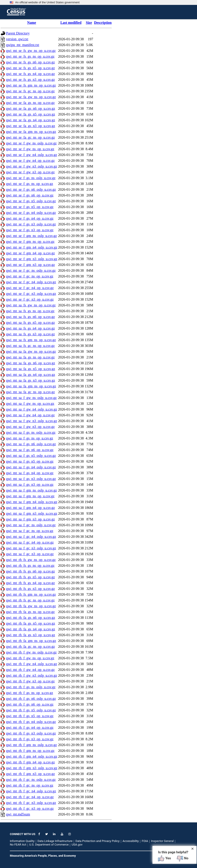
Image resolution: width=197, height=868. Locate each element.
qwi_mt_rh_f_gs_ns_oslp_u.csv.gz (31, 687)
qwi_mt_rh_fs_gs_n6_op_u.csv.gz (30, 571)
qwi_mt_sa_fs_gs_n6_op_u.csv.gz (30, 317)
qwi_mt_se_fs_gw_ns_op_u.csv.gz (31, 51)
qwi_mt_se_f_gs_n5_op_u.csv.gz (30, 207)
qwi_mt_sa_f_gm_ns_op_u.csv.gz (30, 496)
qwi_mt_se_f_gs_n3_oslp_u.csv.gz (31, 224)
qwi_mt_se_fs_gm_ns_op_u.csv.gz (31, 85)
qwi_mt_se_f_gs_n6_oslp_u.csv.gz (31, 189)
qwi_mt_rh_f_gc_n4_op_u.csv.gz (30, 797)
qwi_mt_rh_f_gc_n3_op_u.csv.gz (30, 808)
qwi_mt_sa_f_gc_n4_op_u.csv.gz (30, 542)
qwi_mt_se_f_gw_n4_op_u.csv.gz (30, 161)
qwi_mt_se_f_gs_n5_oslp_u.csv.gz (31, 201)
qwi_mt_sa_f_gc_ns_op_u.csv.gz (30, 531)
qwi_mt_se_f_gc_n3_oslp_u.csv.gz (31, 294)
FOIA (145, 841)
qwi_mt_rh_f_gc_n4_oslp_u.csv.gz (31, 791)
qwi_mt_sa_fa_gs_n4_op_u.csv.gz (30, 375)
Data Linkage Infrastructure (55, 841)
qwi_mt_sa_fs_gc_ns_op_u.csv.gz (30, 346)
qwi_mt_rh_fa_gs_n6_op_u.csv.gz (30, 618)
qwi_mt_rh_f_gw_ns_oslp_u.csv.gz (31, 652)
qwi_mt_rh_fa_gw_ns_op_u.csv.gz (31, 606)
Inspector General (162, 841)
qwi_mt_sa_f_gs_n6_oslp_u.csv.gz (31, 444)
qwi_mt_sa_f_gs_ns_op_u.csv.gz (29, 438)
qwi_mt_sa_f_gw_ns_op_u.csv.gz (30, 404)
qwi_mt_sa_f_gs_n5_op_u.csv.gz (30, 461)
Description (103, 23)
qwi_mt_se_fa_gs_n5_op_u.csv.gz (30, 114)
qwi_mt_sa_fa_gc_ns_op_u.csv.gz (30, 392)
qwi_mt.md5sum (18, 814)
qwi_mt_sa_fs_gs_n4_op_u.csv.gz (30, 328)
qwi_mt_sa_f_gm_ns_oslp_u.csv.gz (31, 490)
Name (32, 23)
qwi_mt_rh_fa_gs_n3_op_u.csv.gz (30, 635)
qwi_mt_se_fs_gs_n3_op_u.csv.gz (30, 80)
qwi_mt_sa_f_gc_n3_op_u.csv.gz (30, 554)
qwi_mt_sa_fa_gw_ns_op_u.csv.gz (31, 351)
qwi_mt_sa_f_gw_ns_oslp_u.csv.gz (31, 398)
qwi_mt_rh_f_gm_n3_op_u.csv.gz (30, 774)
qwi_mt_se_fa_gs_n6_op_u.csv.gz (30, 108)
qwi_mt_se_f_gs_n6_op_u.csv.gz (30, 195)
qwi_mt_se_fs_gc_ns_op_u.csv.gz (30, 91)
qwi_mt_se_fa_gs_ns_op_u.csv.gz (30, 103)
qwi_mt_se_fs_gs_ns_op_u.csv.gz (30, 56)
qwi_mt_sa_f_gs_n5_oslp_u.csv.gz (31, 456)
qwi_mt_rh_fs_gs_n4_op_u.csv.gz (30, 583)
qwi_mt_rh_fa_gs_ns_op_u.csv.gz (30, 612)
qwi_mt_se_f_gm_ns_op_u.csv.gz (30, 242)
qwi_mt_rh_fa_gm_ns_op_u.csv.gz (31, 641)
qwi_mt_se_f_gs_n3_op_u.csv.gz (30, 230)
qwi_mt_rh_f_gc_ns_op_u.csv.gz (30, 785)
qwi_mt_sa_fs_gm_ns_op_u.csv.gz (31, 340)
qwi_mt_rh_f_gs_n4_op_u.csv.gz (30, 727)
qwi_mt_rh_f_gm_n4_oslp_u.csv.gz (32, 756)
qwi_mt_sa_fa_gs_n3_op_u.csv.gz (30, 380)
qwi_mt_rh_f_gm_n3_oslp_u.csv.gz (32, 768)
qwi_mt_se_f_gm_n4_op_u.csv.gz (30, 253)
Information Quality (22, 841)
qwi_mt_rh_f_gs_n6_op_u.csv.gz (30, 704)
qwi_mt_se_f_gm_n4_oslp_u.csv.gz (32, 247)
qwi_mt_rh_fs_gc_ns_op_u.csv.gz (30, 600)
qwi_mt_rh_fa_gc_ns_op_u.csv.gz (30, 646)
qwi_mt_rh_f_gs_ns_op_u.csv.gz (29, 693)
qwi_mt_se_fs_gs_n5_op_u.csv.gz (30, 68)
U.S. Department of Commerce (49, 845)
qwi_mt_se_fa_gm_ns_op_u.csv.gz (31, 132)
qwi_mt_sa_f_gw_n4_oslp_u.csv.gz (31, 409)
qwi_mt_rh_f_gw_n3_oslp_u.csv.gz (31, 675)
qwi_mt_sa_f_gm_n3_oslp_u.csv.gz (32, 513)
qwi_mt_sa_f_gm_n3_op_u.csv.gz (30, 519)
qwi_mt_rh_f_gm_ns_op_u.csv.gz (30, 751)
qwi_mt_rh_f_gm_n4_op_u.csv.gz (30, 762)
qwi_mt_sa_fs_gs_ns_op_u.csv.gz (30, 311)
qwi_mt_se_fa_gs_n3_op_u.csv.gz (30, 126)
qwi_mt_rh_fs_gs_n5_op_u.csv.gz (30, 577)
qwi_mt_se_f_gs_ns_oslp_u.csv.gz (31, 178)
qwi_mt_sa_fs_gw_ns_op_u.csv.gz (31, 305)
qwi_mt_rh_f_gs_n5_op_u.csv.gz (30, 716)
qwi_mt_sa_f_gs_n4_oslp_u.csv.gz (31, 467)
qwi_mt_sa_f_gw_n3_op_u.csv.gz (30, 427)
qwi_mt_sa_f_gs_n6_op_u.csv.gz (30, 450)
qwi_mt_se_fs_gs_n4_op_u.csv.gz (30, 74)
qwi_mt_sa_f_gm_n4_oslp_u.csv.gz (32, 502)
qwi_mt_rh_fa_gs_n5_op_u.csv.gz (30, 623)
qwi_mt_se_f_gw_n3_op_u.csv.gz (30, 172)
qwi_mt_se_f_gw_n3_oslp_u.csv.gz (31, 166)
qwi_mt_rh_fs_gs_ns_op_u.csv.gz (30, 566)
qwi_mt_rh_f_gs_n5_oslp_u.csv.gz (31, 710)
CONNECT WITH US (22, 834)
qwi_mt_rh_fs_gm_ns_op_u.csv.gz (31, 594)
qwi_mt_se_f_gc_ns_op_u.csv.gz (30, 276)
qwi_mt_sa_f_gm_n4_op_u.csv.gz (30, 508)
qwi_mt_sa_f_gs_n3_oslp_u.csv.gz (31, 479)
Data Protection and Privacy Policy (97, 841)
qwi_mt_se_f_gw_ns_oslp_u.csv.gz (31, 143)
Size (89, 23)
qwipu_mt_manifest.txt (23, 45)
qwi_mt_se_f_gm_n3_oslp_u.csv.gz (32, 259)
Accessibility (131, 841)
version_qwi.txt (17, 39)
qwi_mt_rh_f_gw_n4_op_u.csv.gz (30, 670)
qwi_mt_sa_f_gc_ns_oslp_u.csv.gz (31, 525)
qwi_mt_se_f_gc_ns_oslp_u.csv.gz (31, 270)
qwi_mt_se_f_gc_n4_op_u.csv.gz (30, 288)
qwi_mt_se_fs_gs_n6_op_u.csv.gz (30, 62)
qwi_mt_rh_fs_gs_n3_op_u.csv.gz (30, 589)
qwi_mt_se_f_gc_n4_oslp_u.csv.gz (31, 282)
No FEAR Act (18, 845)
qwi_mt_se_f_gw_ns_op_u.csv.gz (30, 149)
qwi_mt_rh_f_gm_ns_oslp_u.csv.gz (31, 745)
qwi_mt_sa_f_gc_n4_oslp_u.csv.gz (31, 537)
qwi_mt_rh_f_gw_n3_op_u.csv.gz (30, 681)
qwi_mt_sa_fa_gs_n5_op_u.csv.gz (30, 369)
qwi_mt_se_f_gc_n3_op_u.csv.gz (30, 299)
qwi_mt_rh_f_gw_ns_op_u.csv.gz (30, 658)
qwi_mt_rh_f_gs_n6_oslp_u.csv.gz (31, 699)
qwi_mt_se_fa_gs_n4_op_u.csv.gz (30, 120)
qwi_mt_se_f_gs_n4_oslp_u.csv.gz (31, 213)
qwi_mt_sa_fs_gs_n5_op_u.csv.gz (30, 323)
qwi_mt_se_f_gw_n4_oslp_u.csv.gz (31, 155)
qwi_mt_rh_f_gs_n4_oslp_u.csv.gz (31, 722)
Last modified (71, 23)
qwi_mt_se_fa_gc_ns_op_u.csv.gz (30, 137)
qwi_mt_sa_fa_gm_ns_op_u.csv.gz (31, 386)
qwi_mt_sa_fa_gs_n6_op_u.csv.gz (30, 363)
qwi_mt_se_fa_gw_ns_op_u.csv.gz (31, 97)
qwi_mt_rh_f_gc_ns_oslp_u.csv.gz (31, 780)
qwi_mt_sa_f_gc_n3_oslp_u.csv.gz (31, 548)
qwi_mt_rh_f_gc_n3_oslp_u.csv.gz (31, 803)
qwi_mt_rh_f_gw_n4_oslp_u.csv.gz (31, 664)
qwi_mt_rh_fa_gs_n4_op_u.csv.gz (30, 629)
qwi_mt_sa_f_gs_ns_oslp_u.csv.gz (31, 432)
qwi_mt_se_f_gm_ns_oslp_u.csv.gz (31, 236)
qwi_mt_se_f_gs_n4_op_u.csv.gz (30, 218)
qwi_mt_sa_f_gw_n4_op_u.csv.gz (30, 415)
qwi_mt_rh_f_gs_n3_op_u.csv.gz (30, 739)
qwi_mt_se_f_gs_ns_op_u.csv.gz (29, 184)
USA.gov (77, 845)
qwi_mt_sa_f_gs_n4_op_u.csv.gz (30, 473)
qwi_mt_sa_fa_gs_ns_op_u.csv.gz (30, 357)
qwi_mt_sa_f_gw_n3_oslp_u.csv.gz (31, 421)
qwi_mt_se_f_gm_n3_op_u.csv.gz (30, 265)
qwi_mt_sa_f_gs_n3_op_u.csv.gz (30, 485)
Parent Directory (18, 33)
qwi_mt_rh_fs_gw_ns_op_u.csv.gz (31, 560)
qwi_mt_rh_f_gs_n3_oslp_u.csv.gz (31, 733)
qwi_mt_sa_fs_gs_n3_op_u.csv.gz (30, 334)
